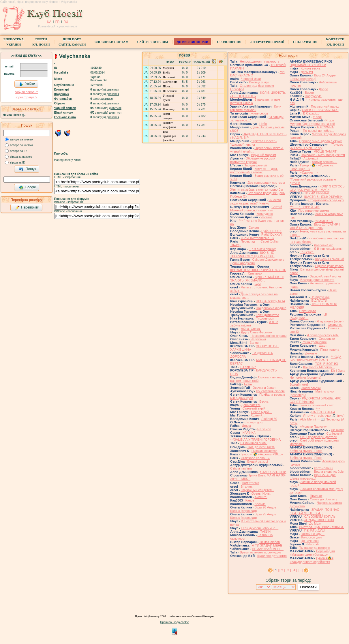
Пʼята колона (330, 350)
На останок (170, 91)
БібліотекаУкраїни (14, 42)
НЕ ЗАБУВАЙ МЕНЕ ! (268, 549)
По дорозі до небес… (319, 131)
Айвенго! (261, 497)
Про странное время (314, 211)
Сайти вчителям (153, 42)
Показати (308, 587)
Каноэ (250, 500)
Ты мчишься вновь (253, 443)
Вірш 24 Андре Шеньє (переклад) (313, 77)
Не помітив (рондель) (305, 378)
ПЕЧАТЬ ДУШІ (315, 530)
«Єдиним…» (309, 172)
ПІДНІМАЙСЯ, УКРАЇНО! (308, 65)
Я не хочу (169, 109)
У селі (317, 117)
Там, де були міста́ (261, 447)
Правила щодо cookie (174, 622)
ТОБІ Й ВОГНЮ (327, 364)
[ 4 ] (294, 570)
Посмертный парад (325, 106)
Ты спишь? (248, 367)
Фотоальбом (63, 99)
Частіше (266, 217)
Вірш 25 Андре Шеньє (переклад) (253, 516)
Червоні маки (251, 79)
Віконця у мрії (259, 82)
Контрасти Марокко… (319, 367)
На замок (264, 429)
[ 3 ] (288, 570)
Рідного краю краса (329, 266)
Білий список (64, 113)
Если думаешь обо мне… (260, 528)
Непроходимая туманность (259, 61)
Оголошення (229, 42)
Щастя (323, 346)
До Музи (315, 523)
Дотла (246, 426)
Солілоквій (334, 433)
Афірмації (311, 158)
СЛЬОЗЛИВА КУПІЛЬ (320, 517)
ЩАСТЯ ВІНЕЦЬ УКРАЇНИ (323, 197)
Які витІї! (337, 430)
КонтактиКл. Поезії (335, 42)
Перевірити (27, 208)
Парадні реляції (255, 165)
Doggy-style (313, 96)
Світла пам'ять (241, 468)
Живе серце (259, 113)
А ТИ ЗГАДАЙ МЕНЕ (267, 545)
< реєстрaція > (26, 97)
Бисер (309, 93)
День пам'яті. (251, 405)
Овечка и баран (264, 388)
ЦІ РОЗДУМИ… (308, 316)
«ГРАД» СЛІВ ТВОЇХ (319, 520)
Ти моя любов (270, 542)
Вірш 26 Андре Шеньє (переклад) (253, 509)
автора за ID (18, 151)
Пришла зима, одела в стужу (320, 141)
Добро (323, 89)
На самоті (169, 77)
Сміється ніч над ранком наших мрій (256, 379)
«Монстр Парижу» (313, 427)
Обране (60, 103)
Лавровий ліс (323, 245)
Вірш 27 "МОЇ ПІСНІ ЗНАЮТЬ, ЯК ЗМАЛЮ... (257, 279)
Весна (264, 401)
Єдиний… (258, 415)
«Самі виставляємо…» (257, 238)
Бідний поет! (299, 384)
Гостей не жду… (313, 534)
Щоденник (62, 94)
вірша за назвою (21, 157)
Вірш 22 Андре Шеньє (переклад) (313, 477)
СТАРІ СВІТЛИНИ (273, 472)
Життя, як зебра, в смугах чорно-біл (257, 189)
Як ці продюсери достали (319, 437)
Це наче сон (310, 541)
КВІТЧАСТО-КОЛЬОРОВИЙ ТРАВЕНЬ (258, 270)
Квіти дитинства (268, 315)
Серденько (327, 339)
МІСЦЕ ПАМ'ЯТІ (325, 151)
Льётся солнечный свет (316, 405)
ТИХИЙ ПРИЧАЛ (317, 193)
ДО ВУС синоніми (193, 42)
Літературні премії (267, 42)
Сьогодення (170, 82)
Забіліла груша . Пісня (306, 451)
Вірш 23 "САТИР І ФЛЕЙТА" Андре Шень (315, 226)
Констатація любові (270, 391)
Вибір (167, 73)
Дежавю (311, 353)
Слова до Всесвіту (323, 499)
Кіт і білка (338, 371)
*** (318, 409)
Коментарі (61, 90)
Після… (168, 86)
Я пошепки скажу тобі (322, 335)
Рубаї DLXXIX (271, 231)
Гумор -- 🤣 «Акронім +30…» (262, 454)
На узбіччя (258, 339)
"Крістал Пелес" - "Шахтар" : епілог (253, 143)
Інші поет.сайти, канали (72, 42)
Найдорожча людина (271, 308)
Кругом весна (311, 68)
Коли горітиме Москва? (256, 108)
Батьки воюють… (325, 162)
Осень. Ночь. (261, 493)
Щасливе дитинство (272, 556)
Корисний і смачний (330, 259)
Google (27, 187)
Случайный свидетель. (257, 490)
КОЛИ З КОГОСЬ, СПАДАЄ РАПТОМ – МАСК (317, 188)
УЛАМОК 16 (324, 221)
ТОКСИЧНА (325, 127)
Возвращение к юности (317, 280)
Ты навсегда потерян (315, 548)
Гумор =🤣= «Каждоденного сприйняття (312, 560)
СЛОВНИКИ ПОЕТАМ (112, 42)
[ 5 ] (300, 570)
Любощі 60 (269, 419)
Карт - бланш (323, 468)
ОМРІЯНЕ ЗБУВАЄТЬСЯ (320, 110)
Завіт (166, 105)
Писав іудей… (262, 412)
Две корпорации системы (266, 183)
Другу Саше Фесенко (256, 332)
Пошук (28, 169)
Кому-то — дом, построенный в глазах (254, 170)
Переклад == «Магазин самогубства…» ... (312, 553)
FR (58, 22)
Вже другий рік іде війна (169, 136)
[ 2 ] (282, 570)
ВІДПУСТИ (319, 301)
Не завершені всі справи (268, 336)
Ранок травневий (314, 342)
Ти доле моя (265, 318)
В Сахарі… (311, 113)
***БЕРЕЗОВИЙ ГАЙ (305, 207)
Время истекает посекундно (260, 552)
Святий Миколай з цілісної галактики (256, 209)
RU (66, 22)
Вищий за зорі (258, 461)
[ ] (276, 570)
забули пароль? (26, 92)
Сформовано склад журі (326, 200)
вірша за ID (18, 163)
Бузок (248, 384)
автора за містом (21, 145)
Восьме (260, 504)
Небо (263, 124)
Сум (258, 284)
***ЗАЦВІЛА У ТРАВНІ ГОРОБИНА (255, 440)
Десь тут (307, 72)
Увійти (27, 84)
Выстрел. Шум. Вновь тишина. (321, 527)
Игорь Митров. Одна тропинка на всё (312, 122)
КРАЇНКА (249, 433)
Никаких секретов (264, 451)
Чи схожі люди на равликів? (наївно (256, 202)
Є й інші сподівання (328, 249)
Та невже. (307, 252)
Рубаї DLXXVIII (272, 234)
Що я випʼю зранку (262, 249)
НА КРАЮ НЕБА (323, 412)
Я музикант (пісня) (330, 321)
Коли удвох (265, 214)
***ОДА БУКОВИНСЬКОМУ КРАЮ (315, 358)
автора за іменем (22, 139)
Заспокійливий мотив (325, 276)
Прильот (316, 496)
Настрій (313, 544)
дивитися (113, 90)
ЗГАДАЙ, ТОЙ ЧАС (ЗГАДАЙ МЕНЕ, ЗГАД (314, 511)
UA (49, 22)
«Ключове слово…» (255, 458)
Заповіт (255, 343)
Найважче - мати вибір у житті (323, 155)
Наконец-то (307, 311)
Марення (168, 68)
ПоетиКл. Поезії (41, 42)
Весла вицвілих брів (329, 472)
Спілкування (305, 42)
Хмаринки (335, 325)
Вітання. (247, 487)
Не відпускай (320, 297)
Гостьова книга (65, 117)
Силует (254, 228)
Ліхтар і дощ (254, 422)
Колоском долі (312, 537)
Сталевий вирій (254, 408)
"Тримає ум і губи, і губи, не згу (316, 146)
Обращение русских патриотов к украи (253, 160)
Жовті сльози (311, 388)
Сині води (255, 273)
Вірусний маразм (264, 155)
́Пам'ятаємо (250, 483)
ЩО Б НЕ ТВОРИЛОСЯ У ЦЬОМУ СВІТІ (252, 254)
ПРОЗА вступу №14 (270, 301)
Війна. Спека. (251, 329)
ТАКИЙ (265, 532)
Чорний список (65, 108)
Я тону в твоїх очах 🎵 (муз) (324, 416)
